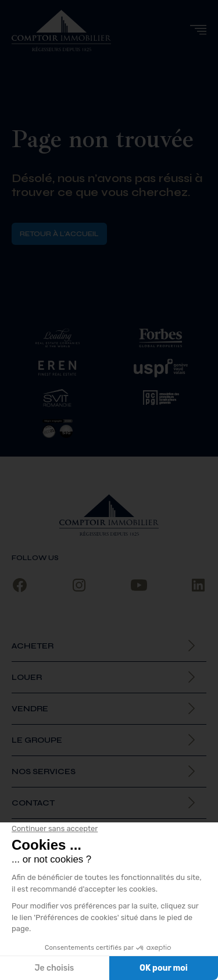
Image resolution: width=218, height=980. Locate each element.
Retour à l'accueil (59, 234)
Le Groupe (37, 740)
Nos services (44, 771)
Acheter (33, 646)
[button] (198, 30)
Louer (27, 677)
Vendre (30, 709)
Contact (33, 803)
